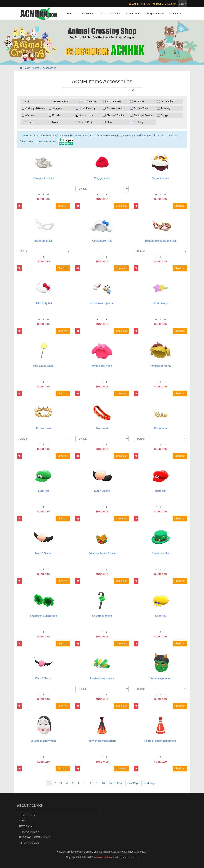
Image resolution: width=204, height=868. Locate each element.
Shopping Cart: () (164, 4)
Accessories (49, 68)
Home (71, 14)
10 (103, 783)
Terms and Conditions (34, 837)
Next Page (150, 783)
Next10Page (116, 783)
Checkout (63, 206)
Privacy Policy (29, 832)
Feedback (26, 826)
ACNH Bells (89, 14)
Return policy (29, 843)
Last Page (133, 783)
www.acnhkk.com (104, 857)
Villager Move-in (155, 14)
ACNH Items (133, 14)
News (23, 821)
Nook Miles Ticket (111, 14)
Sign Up (146, 4)
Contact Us (175, 14)
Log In (134, 4)
